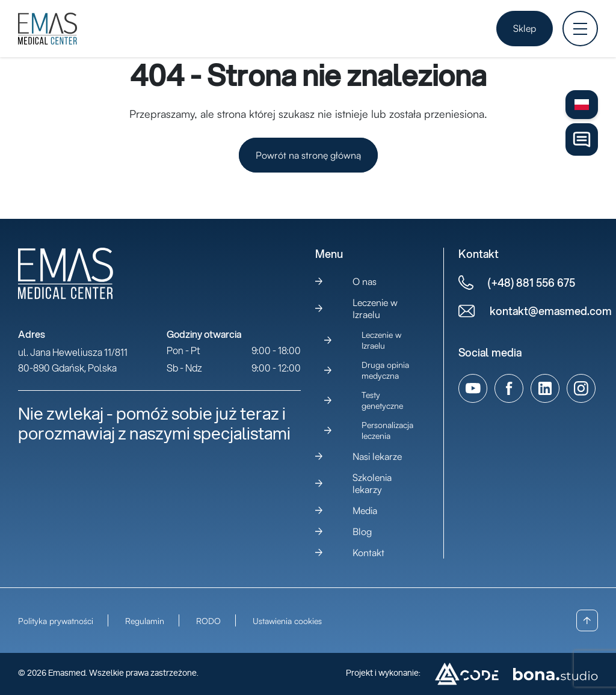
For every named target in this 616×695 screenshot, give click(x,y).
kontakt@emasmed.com (551, 311)
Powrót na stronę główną (308, 155)
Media (365, 510)
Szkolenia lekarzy (372, 483)
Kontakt (368, 553)
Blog (362, 531)
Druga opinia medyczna (385, 370)
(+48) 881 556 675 (531, 283)
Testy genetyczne (382, 400)
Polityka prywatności (56, 621)
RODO (208, 621)
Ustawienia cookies (287, 621)
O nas (365, 281)
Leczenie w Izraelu (375, 308)
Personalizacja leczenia (387, 430)
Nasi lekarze (377, 456)
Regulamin (145, 621)
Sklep (525, 28)
